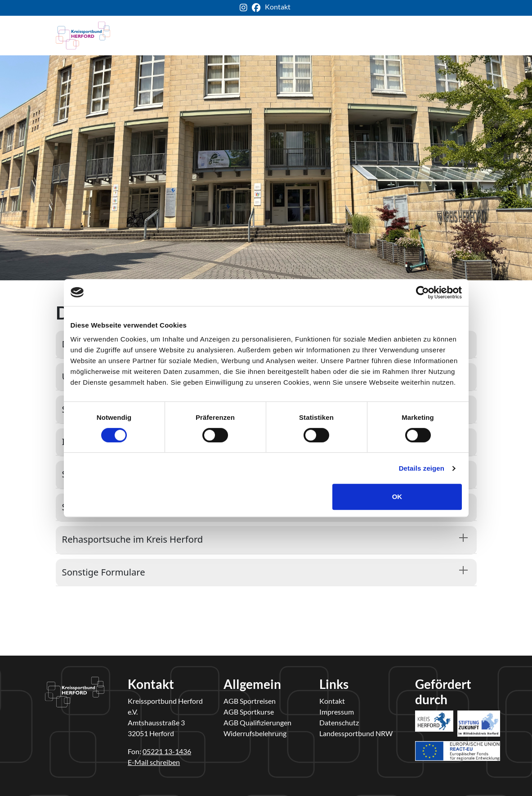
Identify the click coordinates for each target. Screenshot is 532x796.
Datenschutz (339, 722)
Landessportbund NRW (356, 733)
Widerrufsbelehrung (255, 733)
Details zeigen (422, 468)
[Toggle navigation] (464, 36)
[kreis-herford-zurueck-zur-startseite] (83, 36)
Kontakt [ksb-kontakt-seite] (278, 7)
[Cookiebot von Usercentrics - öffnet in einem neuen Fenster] (422, 292)
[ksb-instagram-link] (246, 8)
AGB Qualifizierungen (257, 722)
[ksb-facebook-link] (258, 8)
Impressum (337, 712)
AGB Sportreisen (250, 701)
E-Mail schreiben (154, 762)
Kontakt (332, 701)
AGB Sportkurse (249, 712)
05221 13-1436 (167, 751)
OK (397, 497)
